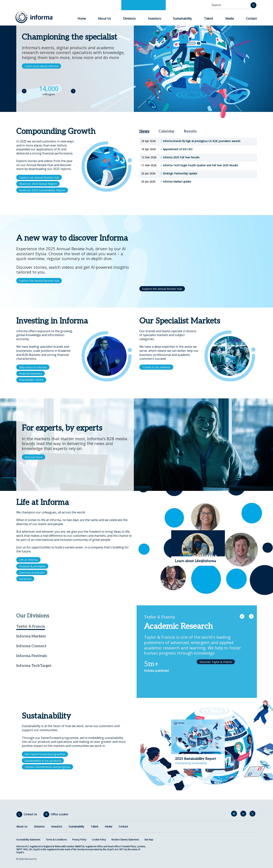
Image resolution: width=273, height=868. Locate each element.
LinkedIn (244, 814)
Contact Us (30, 814)
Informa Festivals (32, 656)
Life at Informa (28, 560)
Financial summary (31, 373)
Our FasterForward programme (45, 754)
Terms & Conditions (56, 840)
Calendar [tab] (167, 131)
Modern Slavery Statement (125, 840)
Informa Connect (31, 646)
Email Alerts (235, 814)
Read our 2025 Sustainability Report (42, 190)
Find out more (34, 457)
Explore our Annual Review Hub (39, 177)
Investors (154, 18)
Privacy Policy (79, 840)
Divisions (129, 18)
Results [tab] (190, 131)
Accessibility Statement (28, 840)
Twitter (253, 814)
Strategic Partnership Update (180, 173)
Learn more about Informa (41, 66)
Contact (251, 18)
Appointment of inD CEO (178, 149)
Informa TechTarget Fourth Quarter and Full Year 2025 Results (200, 165)
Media (230, 18)
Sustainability (182, 18)
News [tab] (144, 131)
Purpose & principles (32, 566)
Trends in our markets (156, 367)
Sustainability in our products (43, 761)
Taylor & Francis (31, 626)
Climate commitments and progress (47, 767)
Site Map (149, 840)
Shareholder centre (31, 380)
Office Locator (59, 814)
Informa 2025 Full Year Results (181, 157)
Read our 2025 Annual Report (38, 184)
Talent (208, 18)
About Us (104, 18)
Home (82, 18)
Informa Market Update (177, 182)
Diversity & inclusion (32, 572)
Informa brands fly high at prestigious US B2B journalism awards (202, 141)
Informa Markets (31, 636)
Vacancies (25, 579)
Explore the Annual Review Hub (39, 281)
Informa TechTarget (34, 666)
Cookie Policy (99, 840)
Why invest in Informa (33, 367)
